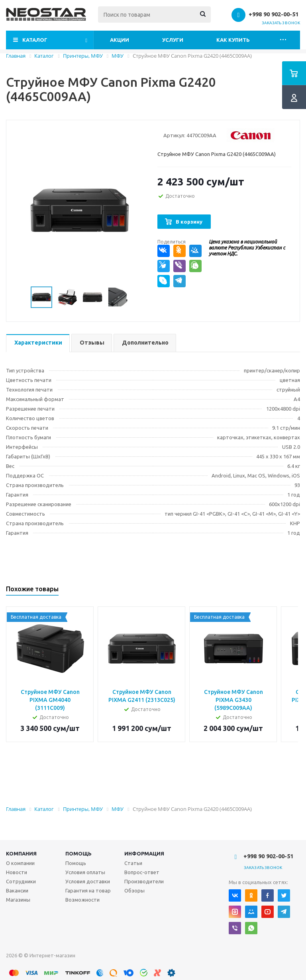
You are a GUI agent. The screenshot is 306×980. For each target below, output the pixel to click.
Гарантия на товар (88, 890)
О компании (20, 863)
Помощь (78, 853)
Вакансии (17, 890)
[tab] (38, 343)
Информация (144, 853)
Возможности (82, 900)
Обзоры (134, 890)
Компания (21, 853)
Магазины (18, 900)
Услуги (173, 40)
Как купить (233, 40)
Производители (144, 881)
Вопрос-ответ (142, 872)
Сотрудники (21, 881)
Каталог (35, 40)
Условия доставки (88, 881)
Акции (120, 40)
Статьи (133, 863)
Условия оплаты (85, 872)
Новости (17, 872)
